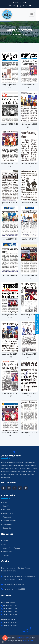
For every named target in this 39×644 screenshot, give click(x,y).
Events (5, 541)
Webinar (6, 555)
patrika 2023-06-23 (10, 275)
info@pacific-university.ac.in (14, 584)
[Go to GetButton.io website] (5, 642)
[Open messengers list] (5, 638)
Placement (7, 517)
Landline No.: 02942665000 (15, 589)
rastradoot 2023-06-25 (10, 124)
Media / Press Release (11, 548)
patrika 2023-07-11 (10, 239)
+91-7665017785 (10, 609)
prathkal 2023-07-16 (10, 203)
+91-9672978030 (10, 623)
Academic (6, 510)
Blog (4, 544)
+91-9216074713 (10, 615)
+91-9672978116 (10, 625)
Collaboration (8, 524)
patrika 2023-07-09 (29, 239)
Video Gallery (8, 552)
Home (12, 34)
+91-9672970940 (10, 606)
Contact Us (7, 528)
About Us (6, 506)
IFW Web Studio (29, 641)
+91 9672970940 (21, 2)
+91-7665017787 (10, 612)
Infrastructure (8, 514)
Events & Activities (10, 521)
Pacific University (22, 638)
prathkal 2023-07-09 (29, 203)
